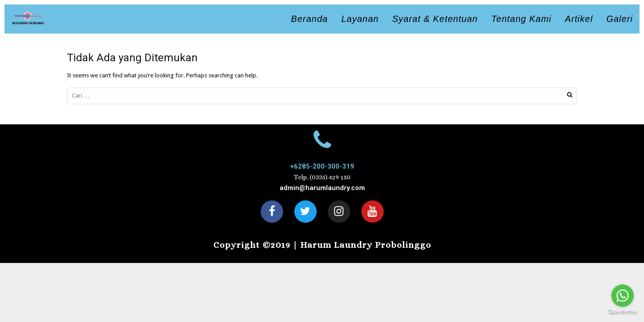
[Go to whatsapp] (623, 296)
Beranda (310, 19)
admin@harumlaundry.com (322, 188)
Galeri (620, 19)
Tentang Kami (521, 19)
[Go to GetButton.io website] (623, 313)
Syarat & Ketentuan (435, 19)
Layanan (360, 19)
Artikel (579, 19)
